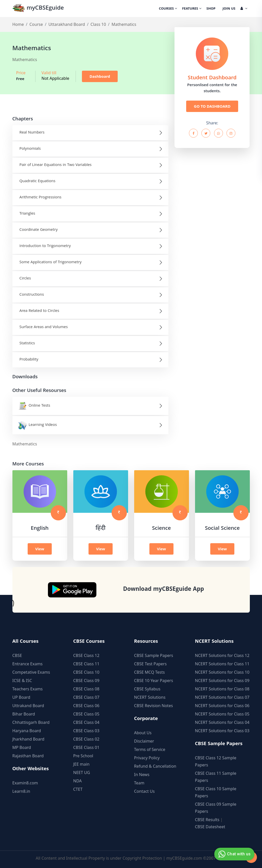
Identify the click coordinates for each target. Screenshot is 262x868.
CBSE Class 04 (86, 722)
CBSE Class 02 (86, 739)
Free (20, 79)
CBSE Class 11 (86, 664)
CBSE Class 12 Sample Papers (216, 761)
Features (192, 9)
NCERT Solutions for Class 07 (222, 697)
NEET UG (82, 772)
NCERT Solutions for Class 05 (222, 714)
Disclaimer (144, 741)
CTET (78, 789)
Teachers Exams (28, 689)
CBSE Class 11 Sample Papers (216, 777)
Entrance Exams (28, 664)
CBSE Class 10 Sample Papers (216, 792)
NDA (78, 781)
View (40, 549)
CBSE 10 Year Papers (154, 681)
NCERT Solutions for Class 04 (222, 722)
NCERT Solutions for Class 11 (222, 664)
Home (18, 24)
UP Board (21, 697)
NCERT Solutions (150, 697)
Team (139, 783)
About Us (143, 733)
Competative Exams (31, 672)
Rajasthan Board (28, 756)
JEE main (81, 764)
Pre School (83, 756)
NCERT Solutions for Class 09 (222, 681)
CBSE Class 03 (86, 731)
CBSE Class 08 (86, 689)
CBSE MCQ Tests (150, 672)
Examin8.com (25, 783)
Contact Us (144, 791)
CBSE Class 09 (86, 681)
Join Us (229, 9)
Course (36, 24)
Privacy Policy (147, 758)
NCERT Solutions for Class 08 (222, 689)
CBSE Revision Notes (154, 706)
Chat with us (234, 854)
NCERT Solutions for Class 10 (222, 672)
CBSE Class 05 (86, 714)
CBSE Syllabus (147, 689)
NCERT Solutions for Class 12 (222, 655)
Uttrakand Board (28, 706)
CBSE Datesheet (210, 827)
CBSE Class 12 (86, 655)
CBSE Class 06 (86, 706)
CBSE (17, 655)
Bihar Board (24, 714)
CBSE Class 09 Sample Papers (216, 808)
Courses (168, 9)
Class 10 (98, 24)
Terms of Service (150, 749)
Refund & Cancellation (155, 766)
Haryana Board (27, 731)
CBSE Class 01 (86, 747)
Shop (211, 9)
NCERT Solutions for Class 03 (222, 731)
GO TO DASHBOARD (212, 106)
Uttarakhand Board (67, 24)
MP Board (22, 747)
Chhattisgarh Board (31, 722)
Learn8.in (21, 791)
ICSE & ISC (22, 681)
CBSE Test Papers (151, 664)
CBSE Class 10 (86, 672)
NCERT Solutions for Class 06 (222, 706)
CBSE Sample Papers (154, 655)
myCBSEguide (38, 8)
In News (142, 775)
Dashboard (100, 76)
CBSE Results (207, 820)
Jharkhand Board (28, 739)
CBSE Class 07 (86, 697)
